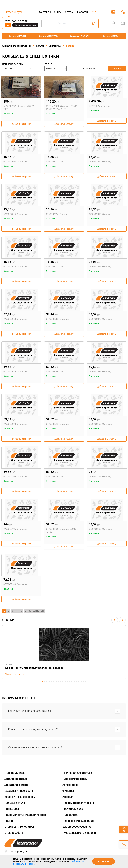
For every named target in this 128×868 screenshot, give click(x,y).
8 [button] (58, 681)
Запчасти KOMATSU (48, 36)
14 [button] (73, 681)
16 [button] (78, 681)
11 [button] (65, 681)
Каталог (40, 44)
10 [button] (63, 681)
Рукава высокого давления (80, 832)
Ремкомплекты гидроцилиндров (25, 814)
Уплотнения (70, 784)
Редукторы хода (73, 808)
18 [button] (83, 681)
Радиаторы (12, 808)
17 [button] (80, 681)
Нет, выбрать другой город (25, 25)
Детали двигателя (16, 778)
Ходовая (68, 796)
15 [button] (75, 681)
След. (36, 608)
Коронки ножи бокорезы (20, 796)
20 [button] (88, 681)
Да (8, 25)
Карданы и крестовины (19, 790)
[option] (64, 651)
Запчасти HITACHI (16, 36)
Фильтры (68, 790)
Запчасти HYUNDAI (80, 36)
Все (43, 608)
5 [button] (50, 681)
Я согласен (104, 861)
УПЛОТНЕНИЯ (55, 44)
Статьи (69, 12)
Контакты (45, 12)
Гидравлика (70, 814)
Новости (83, 12)
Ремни (9, 820)
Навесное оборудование (78, 820)
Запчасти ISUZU (112, 36)
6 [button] (53, 681)
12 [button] (68, 681)
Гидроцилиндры (15, 772)
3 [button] (45, 681)
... (94, 11)
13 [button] (70, 681)
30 (30, 608)
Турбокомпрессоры (75, 778)
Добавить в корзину (21, 121)
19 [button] (85, 681)
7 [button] (55, 681)
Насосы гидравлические (78, 802)
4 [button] (48, 681)
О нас (58, 12)
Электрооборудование (77, 826)
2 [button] (43, 681)
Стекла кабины (14, 832)
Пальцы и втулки (15, 802)
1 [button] (40, 681)
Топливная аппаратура (77, 772)
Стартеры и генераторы (20, 826)
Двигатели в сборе (16, 784)
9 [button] (60, 681)
